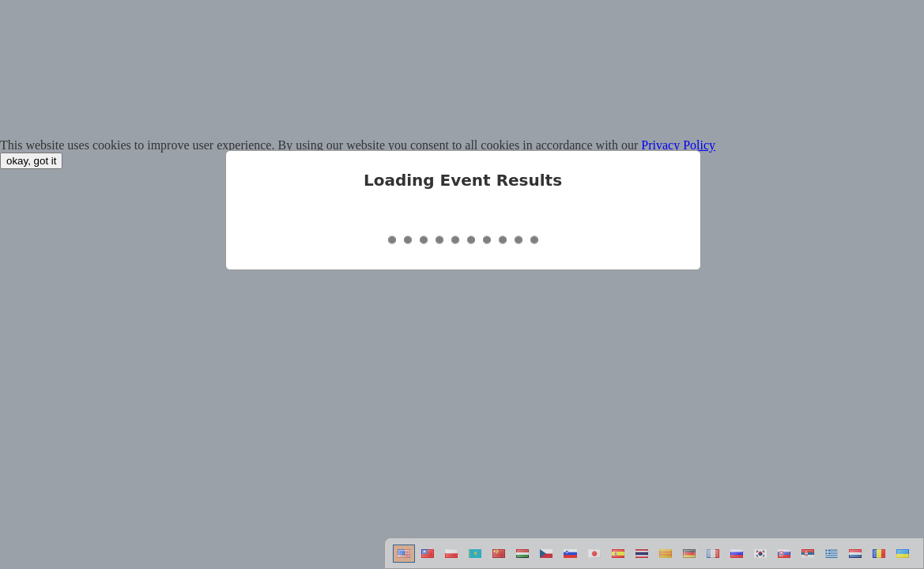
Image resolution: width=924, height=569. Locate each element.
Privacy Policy (678, 145)
